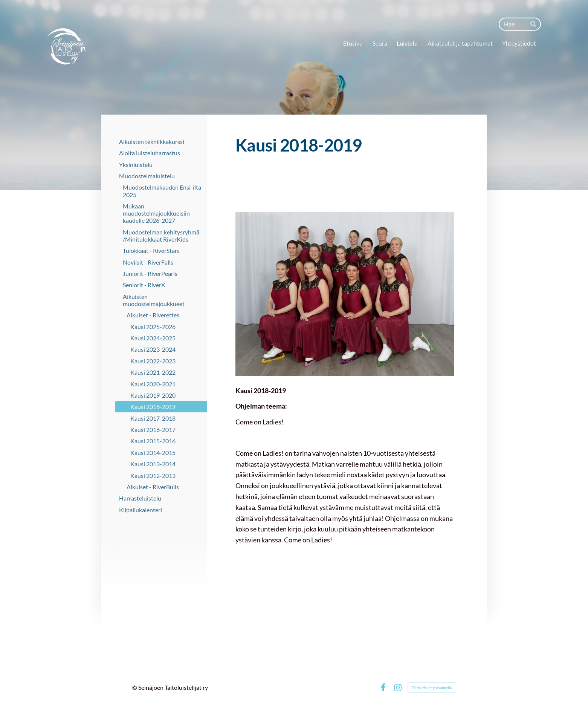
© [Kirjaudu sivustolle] (135, 687)
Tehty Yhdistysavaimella (432, 688)
